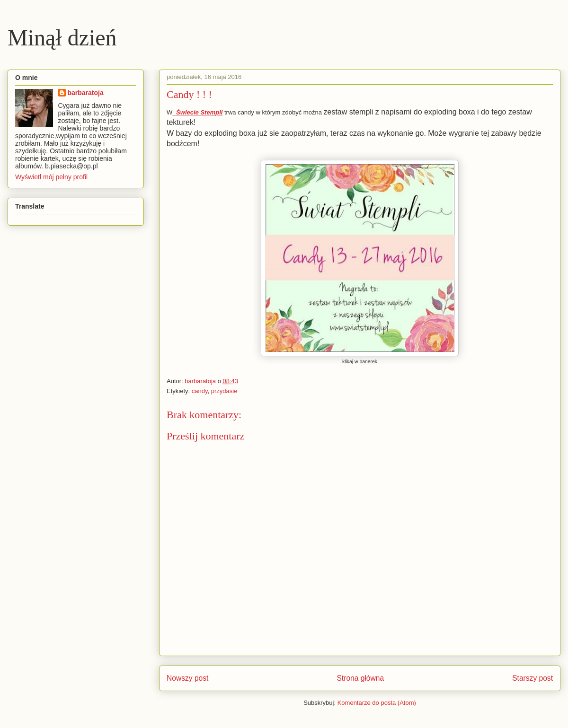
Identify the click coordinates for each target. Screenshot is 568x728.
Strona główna (360, 678)
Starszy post (532, 678)
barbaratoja (86, 93)
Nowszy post (187, 678)
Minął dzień (62, 38)
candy (200, 391)
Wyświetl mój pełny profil (51, 177)
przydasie (224, 391)
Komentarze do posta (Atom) (377, 703)
